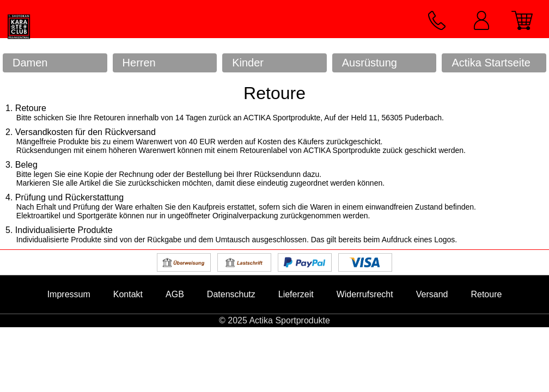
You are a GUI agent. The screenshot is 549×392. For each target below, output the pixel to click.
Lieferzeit (296, 294)
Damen (30, 63)
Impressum (69, 294)
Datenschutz (231, 294)
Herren (139, 63)
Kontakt (128, 294)
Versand (432, 294)
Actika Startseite (491, 63)
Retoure (486, 294)
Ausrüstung (370, 63)
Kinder (248, 63)
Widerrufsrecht (365, 294)
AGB (175, 294)
